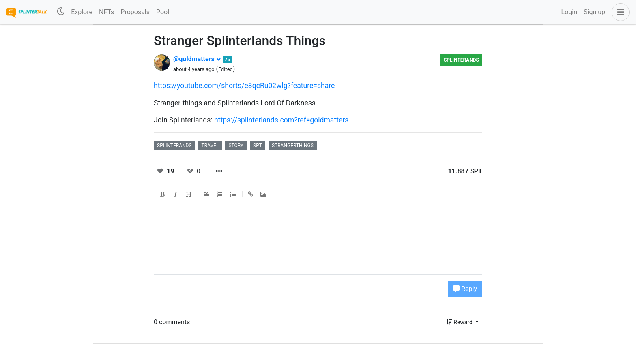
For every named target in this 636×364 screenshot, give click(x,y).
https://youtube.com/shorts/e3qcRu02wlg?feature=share (244, 86)
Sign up (594, 12)
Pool (163, 12)
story (236, 146)
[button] (619, 12)
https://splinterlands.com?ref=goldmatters (281, 120)
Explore (82, 12)
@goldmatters (197, 59)
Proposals (135, 12)
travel (210, 146)
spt (258, 146)
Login (569, 12)
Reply (465, 289)
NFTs (106, 12)
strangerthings (293, 146)
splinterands (461, 60)
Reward (460, 322)
